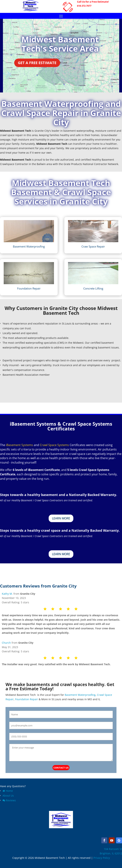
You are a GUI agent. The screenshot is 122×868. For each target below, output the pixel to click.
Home (8, 791)
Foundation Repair (27, 699)
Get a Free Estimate (37, 63)
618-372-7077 (84, 6)
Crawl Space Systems (54, 445)
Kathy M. (7, 594)
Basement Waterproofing (80, 695)
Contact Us (61, 768)
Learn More (61, 518)
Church (6, 643)
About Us (8, 796)
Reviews (9, 800)
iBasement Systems (19, 445)
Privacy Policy (102, 858)
